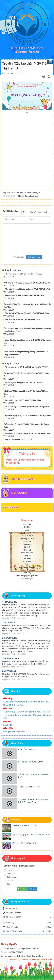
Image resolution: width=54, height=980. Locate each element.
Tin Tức (27, 527)
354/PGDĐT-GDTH (11, 658)
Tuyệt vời (9, 874)
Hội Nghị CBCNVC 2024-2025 (24, 843)
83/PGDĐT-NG (9, 671)
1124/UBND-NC (10, 602)
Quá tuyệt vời (11, 870)
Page (27, 564)
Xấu (7, 884)
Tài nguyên (27, 541)
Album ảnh (27, 533)
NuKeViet (25, 959)
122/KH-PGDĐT (9, 622)
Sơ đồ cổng (27, 573)
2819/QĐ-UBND (10, 638)
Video (27, 530)
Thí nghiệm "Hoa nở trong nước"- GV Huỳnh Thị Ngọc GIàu (33, 801)
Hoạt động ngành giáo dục (27, 576)
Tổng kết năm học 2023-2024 (24, 826)
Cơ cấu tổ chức (27, 536)
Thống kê (27, 550)
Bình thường (11, 877)
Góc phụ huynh (27, 578)
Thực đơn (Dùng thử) (27, 570)
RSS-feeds (27, 561)
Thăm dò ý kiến (27, 553)
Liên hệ (27, 547)
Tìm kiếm (27, 559)
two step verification (27, 567)
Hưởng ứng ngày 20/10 (27, 749)
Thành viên (27, 544)
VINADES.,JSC (47, 959)
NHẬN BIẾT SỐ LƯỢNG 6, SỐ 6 (30, 762)
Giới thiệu (27, 524)
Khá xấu (9, 881)
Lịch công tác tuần (27, 539)
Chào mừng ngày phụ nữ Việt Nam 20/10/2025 (31, 834)
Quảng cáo (27, 556)
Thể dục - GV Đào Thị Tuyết (29, 787)
